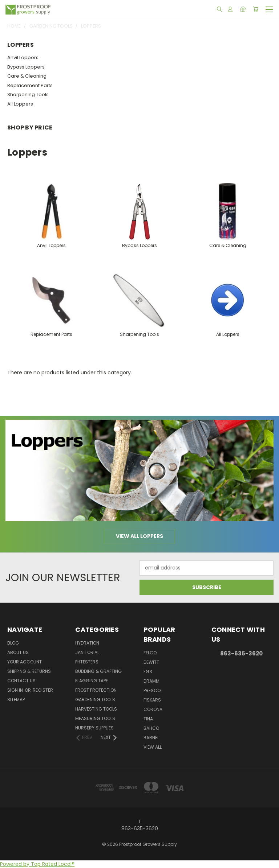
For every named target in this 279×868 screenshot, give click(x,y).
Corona (153, 709)
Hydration (87, 643)
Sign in (16, 690)
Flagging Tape (92, 681)
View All (153, 747)
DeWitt (151, 662)
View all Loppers (139, 536)
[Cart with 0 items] (256, 9)
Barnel (151, 738)
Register (43, 690)
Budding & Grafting (98, 671)
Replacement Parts (30, 85)
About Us (18, 652)
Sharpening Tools (28, 94)
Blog (13, 643)
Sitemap (16, 700)
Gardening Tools (95, 700)
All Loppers (20, 104)
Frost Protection (96, 690)
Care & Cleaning (27, 76)
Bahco (151, 728)
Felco (150, 653)
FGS (148, 672)
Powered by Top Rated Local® (37, 864)
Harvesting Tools (96, 709)
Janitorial (87, 652)
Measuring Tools (95, 718)
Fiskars (152, 700)
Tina (148, 719)
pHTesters (87, 662)
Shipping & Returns (29, 671)
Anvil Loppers (23, 57)
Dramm (151, 681)
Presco (152, 690)
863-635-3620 (241, 653)
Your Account (25, 662)
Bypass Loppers (26, 67)
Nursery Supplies (94, 728)
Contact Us (21, 681)
